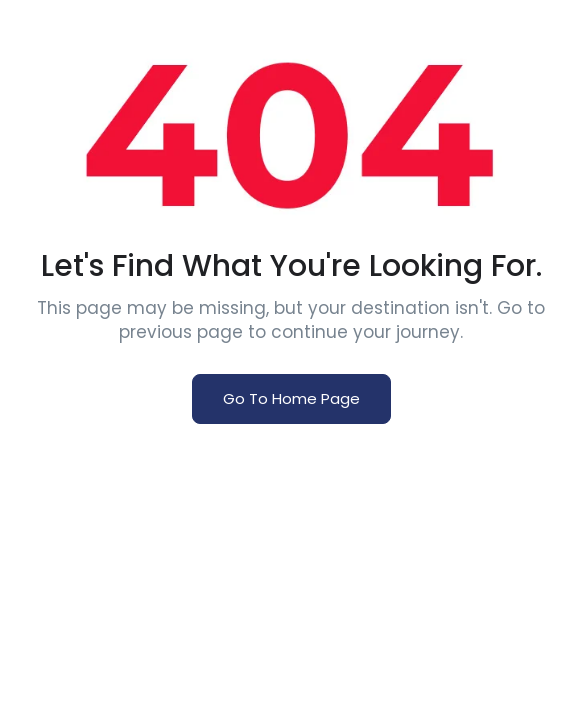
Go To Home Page (291, 398)
